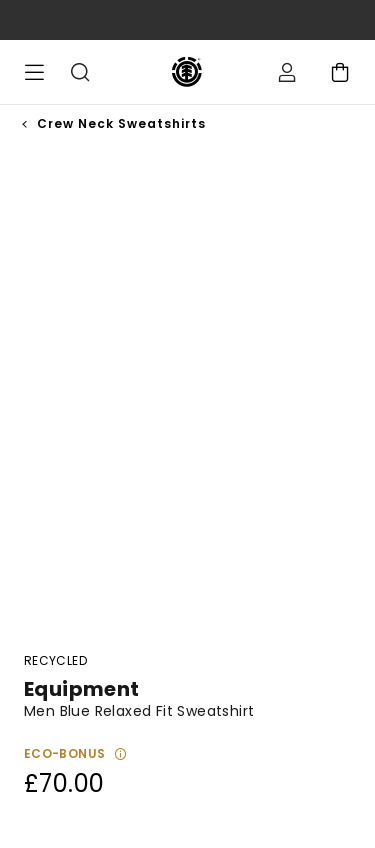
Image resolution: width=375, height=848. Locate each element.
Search (80, 72)
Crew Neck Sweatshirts (121, 123)
